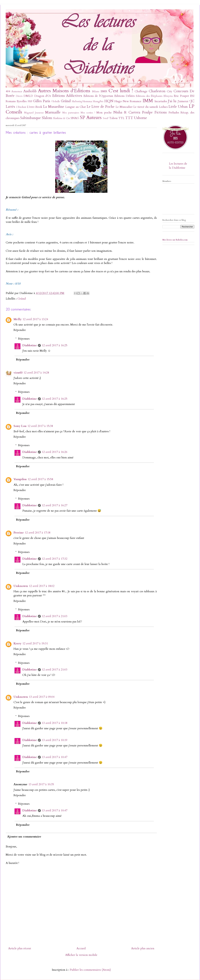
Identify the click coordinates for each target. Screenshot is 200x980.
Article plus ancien (143, 948)
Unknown (21, 586)
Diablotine (30, 345)
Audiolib (30, 91)
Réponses (24, 339)
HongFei (98, 101)
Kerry (17, 643)
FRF (30, 101)
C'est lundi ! (121, 91)
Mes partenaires (71, 113)
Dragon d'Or (43, 96)
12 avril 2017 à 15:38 (40, 426)
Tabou (113, 118)
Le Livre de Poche (101, 107)
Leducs (163, 107)
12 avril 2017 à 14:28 (36, 373)
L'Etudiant (21, 107)
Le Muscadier (124, 107)
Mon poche (104, 113)
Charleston (157, 91)
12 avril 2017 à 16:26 (55, 452)
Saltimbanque (31, 118)
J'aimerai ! (184, 101)
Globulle (56, 101)
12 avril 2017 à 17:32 (55, 559)
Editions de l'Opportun (98, 96)
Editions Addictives (67, 96)
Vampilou (20, 479)
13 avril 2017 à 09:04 (42, 697)
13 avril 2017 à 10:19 (55, 740)
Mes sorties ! (88, 113)
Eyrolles (22, 101)
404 (8, 91)
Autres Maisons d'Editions (64, 91)
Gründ (66, 101)
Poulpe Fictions (154, 112)
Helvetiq (77, 101)
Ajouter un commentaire (24, 837)
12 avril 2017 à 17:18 (38, 533)
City (170, 91)
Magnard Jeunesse (34, 113)
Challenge (141, 91)
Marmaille (53, 112)
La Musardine (54, 107)
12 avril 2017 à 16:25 (55, 345)
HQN (109, 101)
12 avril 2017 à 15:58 (40, 479)
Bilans (96, 91)
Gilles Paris (42, 101)
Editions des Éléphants (149, 96)
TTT (129, 118)
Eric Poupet (181, 96)
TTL (121, 118)
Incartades (161, 101)
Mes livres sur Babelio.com (175, 240)
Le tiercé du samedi (146, 107)
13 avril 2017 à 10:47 (55, 757)
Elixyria (168, 96)
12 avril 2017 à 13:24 (35, 319)
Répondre (20, 330)
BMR (104, 91)
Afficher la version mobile (81, 955)
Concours (181, 91)
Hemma (87, 101)
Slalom (47, 118)
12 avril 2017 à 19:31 (35, 643)
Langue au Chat (76, 107)
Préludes (174, 113)
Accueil (81, 948)
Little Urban (178, 107)
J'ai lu (172, 101)
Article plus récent (20, 948)
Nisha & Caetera (127, 112)
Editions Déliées (124, 96)
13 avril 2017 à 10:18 (55, 723)
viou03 (18, 373)
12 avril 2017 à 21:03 (55, 616)
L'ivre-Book (35, 107)
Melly (18, 319)
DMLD (28, 96)
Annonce (17, 91)
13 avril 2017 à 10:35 (41, 784)
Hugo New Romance (128, 101)
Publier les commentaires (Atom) (90, 970)
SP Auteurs (91, 117)
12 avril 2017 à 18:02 (42, 586)
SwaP (106, 118)
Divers (19, 96)
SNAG (75, 118)
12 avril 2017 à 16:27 (55, 505)
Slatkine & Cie (62, 118)
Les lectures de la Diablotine (178, 166)
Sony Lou (20, 426)
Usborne (140, 118)
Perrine (19, 533)
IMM (148, 101)
